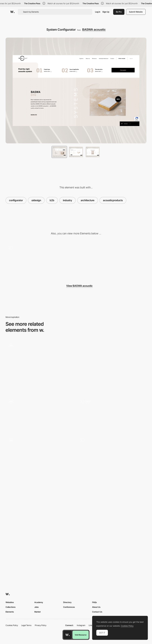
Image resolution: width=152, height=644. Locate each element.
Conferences (69, 607)
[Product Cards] (112, 517)
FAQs (94, 602)
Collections (11, 607)
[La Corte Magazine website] (40, 358)
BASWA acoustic (94, 30)
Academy (39, 602)
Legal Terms (26, 625)
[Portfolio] (112, 461)
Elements (10, 612)
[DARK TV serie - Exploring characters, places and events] (40, 453)
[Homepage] (28, 260)
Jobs (36, 607)
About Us (96, 607)
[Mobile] (124, 260)
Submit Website (136, 12)
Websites (10, 602)
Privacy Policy (41, 625)
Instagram (81, 625)
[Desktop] (76, 260)
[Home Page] (112, 414)
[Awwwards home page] (68, 635)
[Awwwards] (12, 12)
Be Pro (119, 12)
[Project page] (40, 517)
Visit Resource (81, 635)
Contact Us (97, 612)
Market (38, 612)
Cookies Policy (12, 625)
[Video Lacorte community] (40, 414)
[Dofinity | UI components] (112, 367)
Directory (67, 602)
